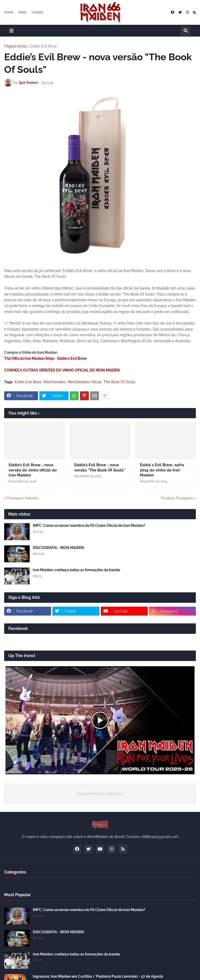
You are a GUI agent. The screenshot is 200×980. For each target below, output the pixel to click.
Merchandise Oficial (85, 382)
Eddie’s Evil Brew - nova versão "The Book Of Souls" (100, 468)
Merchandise (54, 382)
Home (9, 12)
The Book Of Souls (119, 382)
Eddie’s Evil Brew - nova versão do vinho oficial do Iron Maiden (33, 470)
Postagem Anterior (23, 498)
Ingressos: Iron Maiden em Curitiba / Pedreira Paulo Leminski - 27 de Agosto (98, 976)
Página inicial (15, 46)
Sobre (22, 12)
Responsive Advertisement (100, 794)
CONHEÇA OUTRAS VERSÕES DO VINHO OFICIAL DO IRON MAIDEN (62, 370)
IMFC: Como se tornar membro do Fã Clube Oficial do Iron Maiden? (89, 526)
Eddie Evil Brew (43, 46)
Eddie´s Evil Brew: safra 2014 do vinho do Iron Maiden (162, 470)
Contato (37, 12)
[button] (11, 31)
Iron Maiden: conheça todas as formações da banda (76, 570)
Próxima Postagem (177, 498)
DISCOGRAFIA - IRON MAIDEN (58, 548)
